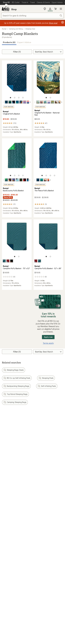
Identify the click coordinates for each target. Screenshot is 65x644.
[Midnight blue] (14, 102)
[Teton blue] (47, 180)
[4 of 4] (23, 98)
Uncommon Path (41, 533)
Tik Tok (24, 592)
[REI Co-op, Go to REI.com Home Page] (5, 9)
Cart (55, 9)
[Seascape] (17, 102)
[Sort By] (48, 52)
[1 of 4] (10, 98)
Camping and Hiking (16, 29)
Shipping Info (40, 501)
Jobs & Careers (9, 548)
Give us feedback (26, 413)
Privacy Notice (52, 620)
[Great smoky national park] (60, 102)
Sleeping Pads (46, 378)
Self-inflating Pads (47, 386)
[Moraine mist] (15, 180)
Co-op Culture (8, 551)
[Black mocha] (12, 261)
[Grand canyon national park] (42, 102)
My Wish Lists (8, 497)
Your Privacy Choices (32, 620)
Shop (14, 9)
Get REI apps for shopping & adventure (32, 599)
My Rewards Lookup (11, 493)
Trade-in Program (10, 537)
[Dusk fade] (25, 102)
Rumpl (4, 29)
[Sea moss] (4, 180)
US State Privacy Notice (16, 624)
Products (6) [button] (9, 42)
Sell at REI (6, 555)
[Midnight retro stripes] (21, 102)
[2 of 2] (50, 98)
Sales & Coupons (41, 511)
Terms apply (48, 343)
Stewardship (39, 562)
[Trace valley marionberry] (12, 180)
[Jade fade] (40, 180)
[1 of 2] (46, 98)
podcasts (47, 592)
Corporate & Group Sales (13, 562)
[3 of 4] (19, 98)
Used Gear (7, 533)
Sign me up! (32, 442)
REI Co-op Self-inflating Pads (17, 378)
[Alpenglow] (28, 102)
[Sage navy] (4, 261)
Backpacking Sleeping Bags (16, 386)
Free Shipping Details (43, 515)
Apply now (48, 337)
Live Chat (6, 580)
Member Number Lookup (13, 526)
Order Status (39, 490)
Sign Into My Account (12, 490)
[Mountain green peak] (19, 180)
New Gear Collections (12, 529)
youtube (41, 592)
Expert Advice (24, 42)
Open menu (61, 9)
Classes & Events (41, 529)
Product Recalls (12, 627)
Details (36, 425)
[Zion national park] (56, 102)
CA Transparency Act (31, 627)
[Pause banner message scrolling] (62, 22)
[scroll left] (3, 102)
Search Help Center (11, 573)
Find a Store (7, 577)
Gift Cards (6, 515)
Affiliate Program (9, 559)
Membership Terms (51, 627)
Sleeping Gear (30, 29)
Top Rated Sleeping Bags (15, 394)
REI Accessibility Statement (33, 630)
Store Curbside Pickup (44, 497)
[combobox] (32, 15)
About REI (38, 548)
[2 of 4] (15, 98)
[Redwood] (8, 180)
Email (4, 430)
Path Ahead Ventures (43, 537)
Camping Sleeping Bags (15, 402)
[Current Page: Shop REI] (6, 2)
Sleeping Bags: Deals (14, 370)
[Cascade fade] (10, 102)
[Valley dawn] (43, 180)
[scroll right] (30, 102)
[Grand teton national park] (49, 102)
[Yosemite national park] (38, 102)
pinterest (35, 592)
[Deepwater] (6, 102)
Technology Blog (41, 559)
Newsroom (38, 555)
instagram (18, 592)
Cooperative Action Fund (45, 551)
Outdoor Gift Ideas (10, 511)
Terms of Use (13, 620)
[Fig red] (23, 180)
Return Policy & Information (46, 493)
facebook (30, 592)
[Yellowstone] (53, 102)
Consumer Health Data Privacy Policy (44, 624)
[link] (17, 81)
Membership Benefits (12, 501)
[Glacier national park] (45, 102)
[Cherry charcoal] (8, 261)
